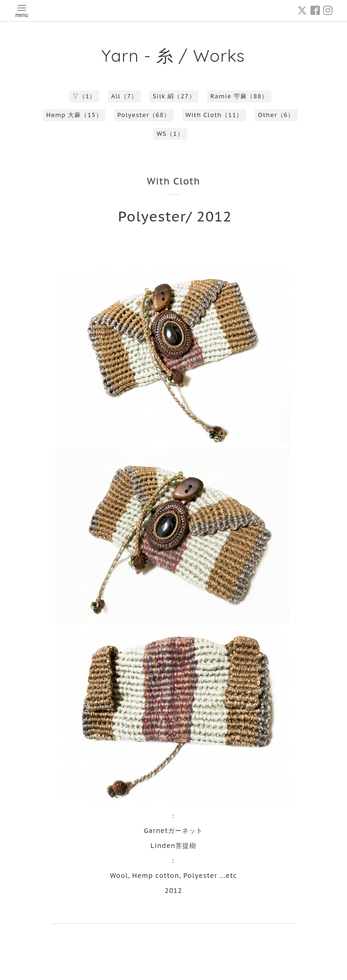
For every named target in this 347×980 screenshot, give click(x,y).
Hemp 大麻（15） (74, 115)
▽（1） (84, 96)
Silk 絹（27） (174, 96)
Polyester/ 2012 (175, 216)
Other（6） (276, 115)
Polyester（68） (144, 115)
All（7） (125, 96)
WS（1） (170, 134)
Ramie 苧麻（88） (239, 96)
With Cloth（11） (214, 115)
